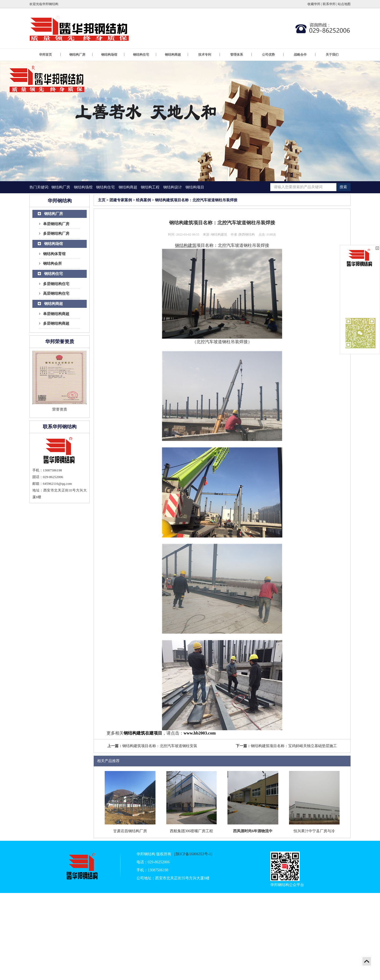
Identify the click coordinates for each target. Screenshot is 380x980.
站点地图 (344, 4)
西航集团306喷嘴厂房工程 (191, 831)
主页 (102, 200)
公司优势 (273, 55)
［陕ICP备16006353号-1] (192, 854)
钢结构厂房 (81, 55)
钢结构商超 (177, 55)
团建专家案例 (121, 200)
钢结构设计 (173, 187)
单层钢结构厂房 (54, 224)
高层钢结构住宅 (54, 294)
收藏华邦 (314, 4)
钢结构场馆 (113, 55)
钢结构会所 (50, 264)
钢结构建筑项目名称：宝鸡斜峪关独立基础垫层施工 (294, 746)
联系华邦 (329, 4)
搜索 (343, 187)
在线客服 (360, 280)
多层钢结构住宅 (54, 284)
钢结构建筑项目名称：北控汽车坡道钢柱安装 (160, 746)
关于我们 (332, 55)
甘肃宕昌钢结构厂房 (130, 831)
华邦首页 (50, 55)
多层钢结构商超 (54, 323)
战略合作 (305, 55)
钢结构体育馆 (52, 254)
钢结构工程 (150, 187)
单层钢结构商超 (54, 314)
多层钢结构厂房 (54, 234)
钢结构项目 (195, 187)
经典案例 (143, 200)
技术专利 (210, 55)
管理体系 (241, 55)
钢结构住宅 (145, 55)
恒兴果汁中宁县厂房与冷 (314, 831)
